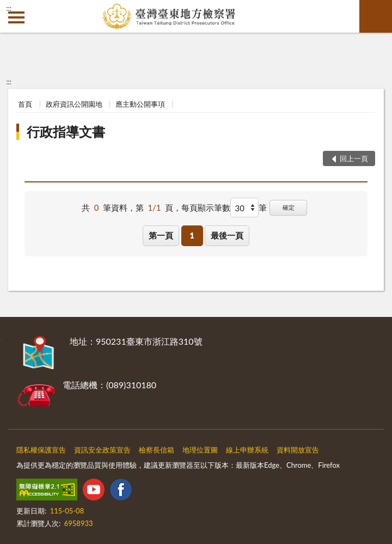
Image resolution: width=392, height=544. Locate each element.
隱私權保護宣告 (41, 450)
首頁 (25, 104)
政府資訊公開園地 (74, 104)
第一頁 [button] (161, 235)
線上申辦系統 (247, 450)
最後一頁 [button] (227, 235)
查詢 (376, 16)
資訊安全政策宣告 (102, 450)
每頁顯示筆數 (206, 207)
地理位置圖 (200, 450)
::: (9, 8)
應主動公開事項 (140, 104)
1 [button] (192, 235)
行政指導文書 (66, 132)
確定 (289, 207)
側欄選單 (16, 17)
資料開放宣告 (298, 450)
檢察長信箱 (157, 450)
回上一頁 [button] (354, 158)
